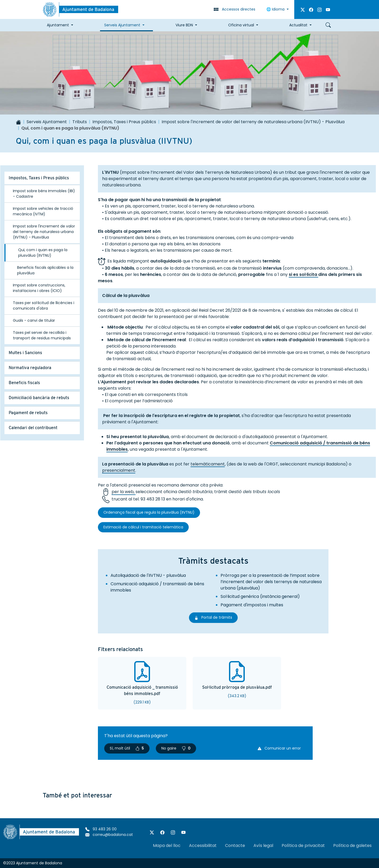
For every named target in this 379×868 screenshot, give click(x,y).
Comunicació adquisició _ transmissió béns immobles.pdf (142, 690)
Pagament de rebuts (28, 413)
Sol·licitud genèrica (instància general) (260, 596)
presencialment (119, 470)
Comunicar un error (279, 748)
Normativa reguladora (30, 368)
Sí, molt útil (127, 748)
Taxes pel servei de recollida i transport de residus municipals (42, 335)
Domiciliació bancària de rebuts (39, 398)
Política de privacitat (303, 845)
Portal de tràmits (216, 617)
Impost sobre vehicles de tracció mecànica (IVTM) (43, 211)
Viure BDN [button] (184, 25)
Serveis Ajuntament (47, 122)
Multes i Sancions (25, 353)
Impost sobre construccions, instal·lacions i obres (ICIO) (39, 288)
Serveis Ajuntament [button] (122, 25)
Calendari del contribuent (33, 428)
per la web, (124, 492)
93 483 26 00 (101, 829)
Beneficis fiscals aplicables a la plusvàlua (45, 270)
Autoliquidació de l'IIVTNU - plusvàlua (148, 575)
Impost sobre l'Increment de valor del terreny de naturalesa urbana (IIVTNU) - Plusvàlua (253, 122)
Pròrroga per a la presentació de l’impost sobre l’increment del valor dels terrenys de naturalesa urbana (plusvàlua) (271, 582)
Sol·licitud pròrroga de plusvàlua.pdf (237, 687)
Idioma (276, 9)
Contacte (235, 845)
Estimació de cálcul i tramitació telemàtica (143, 527)
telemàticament (208, 464)
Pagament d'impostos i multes (252, 605)
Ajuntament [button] (58, 25)
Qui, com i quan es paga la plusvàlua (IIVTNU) (43, 253)
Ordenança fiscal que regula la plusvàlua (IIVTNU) (149, 512)
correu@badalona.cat (109, 835)
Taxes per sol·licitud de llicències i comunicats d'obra (44, 306)
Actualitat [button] (298, 25)
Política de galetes (352, 845)
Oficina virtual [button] (241, 25)
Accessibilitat (203, 845)
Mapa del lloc (167, 845)
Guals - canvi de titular (34, 320)
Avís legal (263, 845)
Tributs (80, 122)
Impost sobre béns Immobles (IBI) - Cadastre (44, 194)
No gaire (176, 748)
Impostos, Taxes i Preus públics (124, 122)
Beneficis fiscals (24, 383)
